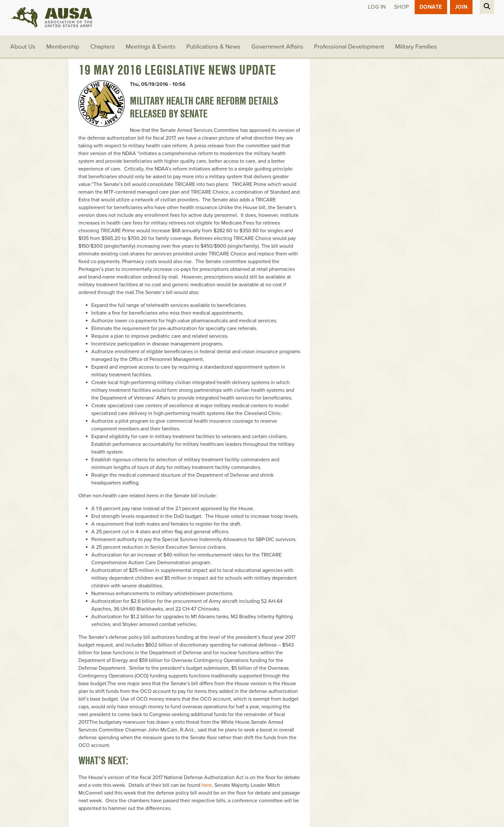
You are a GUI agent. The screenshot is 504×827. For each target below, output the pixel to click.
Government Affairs (277, 47)
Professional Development (349, 47)
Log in (377, 7)
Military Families (416, 47)
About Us (23, 47)
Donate (431, 7)
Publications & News (213, 47)
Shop (402, 7)
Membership (63, 47)
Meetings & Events (151, 47)
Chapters (103, 47)
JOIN (461, 7)
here (207, 785)
